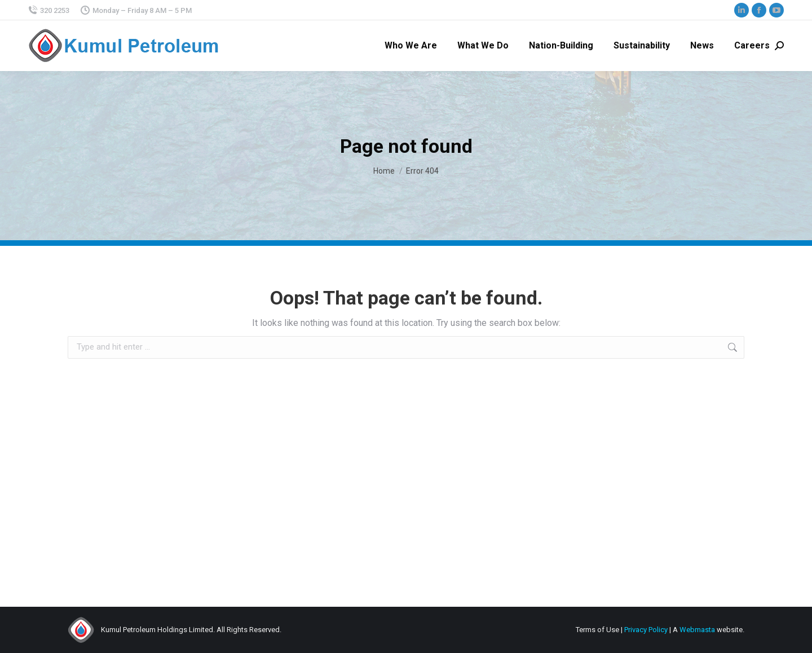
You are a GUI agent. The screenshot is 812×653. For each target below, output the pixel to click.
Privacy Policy (646, 630)
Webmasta (697, 630)
